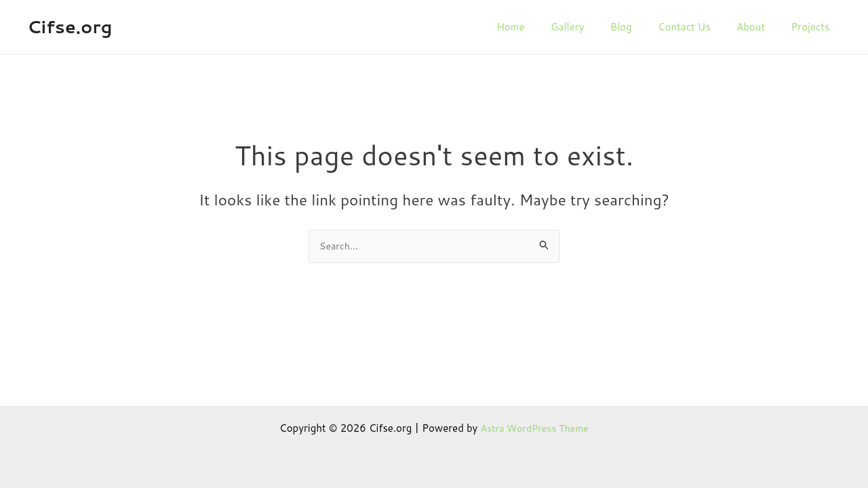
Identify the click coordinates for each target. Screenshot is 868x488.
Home (550, 27)
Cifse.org (70, 26)
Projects (822, 27)
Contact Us (707, 27)
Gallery (601, 27)
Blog (649, 27)
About (768, 27)
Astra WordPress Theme (534, 428)
